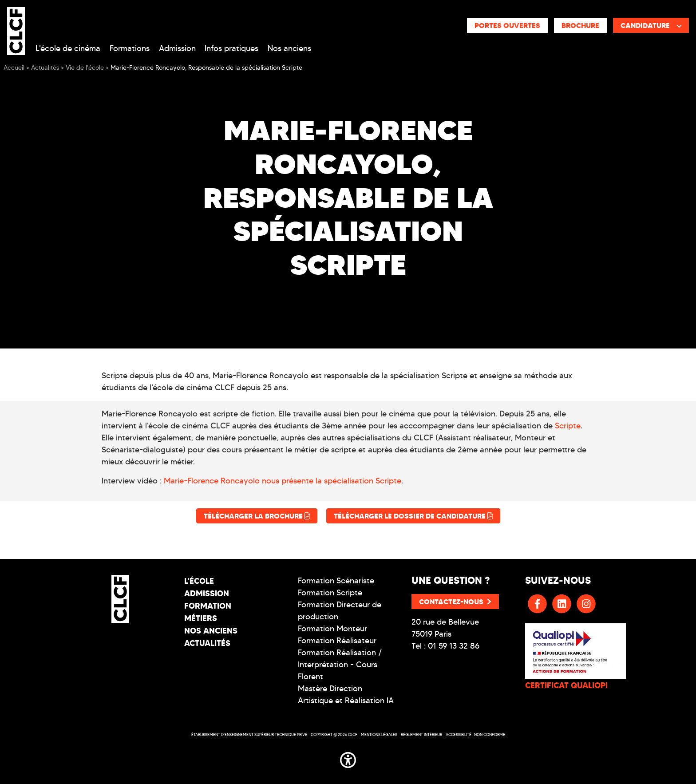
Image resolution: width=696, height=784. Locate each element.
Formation (208, 606)
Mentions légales (379, 735)
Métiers (201, 618)
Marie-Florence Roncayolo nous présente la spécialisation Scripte (283, 481)
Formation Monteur (332, 629)
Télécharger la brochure (257, 516)
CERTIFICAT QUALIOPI (566, 685)
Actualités (207, 643)
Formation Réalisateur (337, 641)
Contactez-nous (455, 602)
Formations (130, 48)
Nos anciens (289, 48)
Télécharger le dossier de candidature (413, 516)
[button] (348, 758)
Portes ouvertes (507, 25)
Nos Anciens (211, 631)
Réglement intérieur (421, 735)
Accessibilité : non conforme (475, 735)
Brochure (580, 25)
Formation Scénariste (336, 581)
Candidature (651, 25)
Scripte (568, 426)
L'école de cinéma (68, 48)
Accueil (14, 68)
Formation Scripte (330, 593)
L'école (199, 581)
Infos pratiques (231, 48)
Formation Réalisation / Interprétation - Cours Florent (340, 665)
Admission (177, 48)
